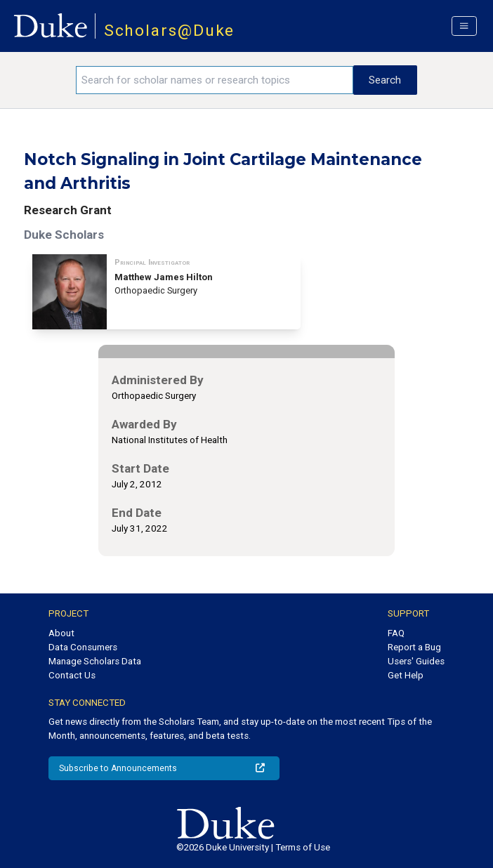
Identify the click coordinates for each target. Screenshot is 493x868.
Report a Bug (414, 647)
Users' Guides (416, 661)
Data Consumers (83, 647)
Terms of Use (303, 847)
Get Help (406, 675)
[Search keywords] (215, 80)
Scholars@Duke (170, 31)
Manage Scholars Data (95, 661)
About (61, 633)
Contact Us (72, 675)
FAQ (396, 633)
